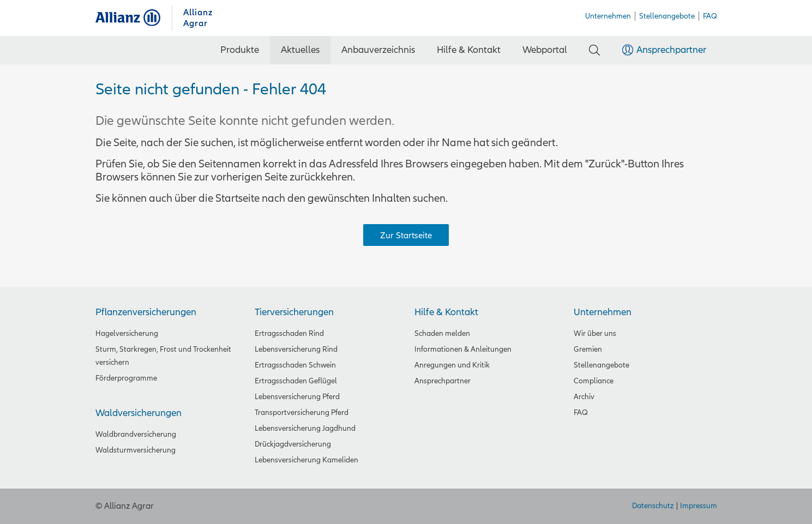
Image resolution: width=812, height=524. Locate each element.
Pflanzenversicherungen (146, 312)
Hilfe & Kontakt (446, 312)
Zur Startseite (406, 236)
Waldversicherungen (139, 413)
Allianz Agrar (134, 18)
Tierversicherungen (294, 312)
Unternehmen (603, 312)
